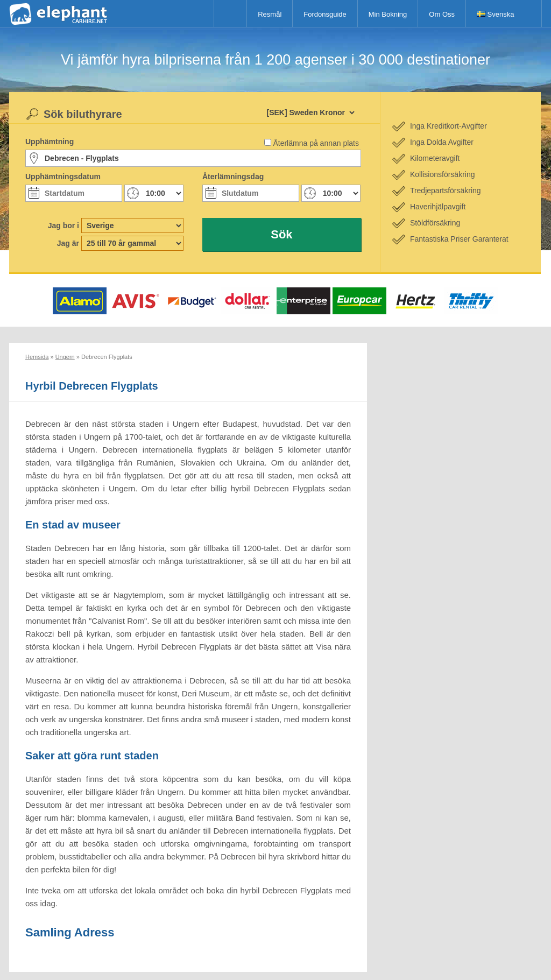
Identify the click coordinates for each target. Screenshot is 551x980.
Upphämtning (50, 142)
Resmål (270, 14)
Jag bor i (63, 225)
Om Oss (442, 14)
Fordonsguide (325, 14)
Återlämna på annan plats (316, 143)
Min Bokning (388, 14)
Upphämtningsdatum (63, 177)
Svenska (495, 14)
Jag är (68, 243)
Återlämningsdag (233, 177)
